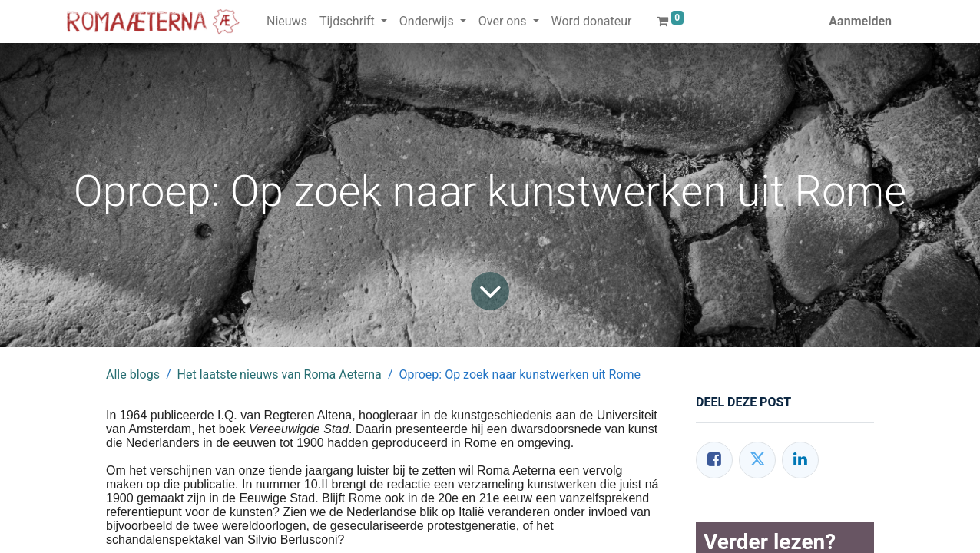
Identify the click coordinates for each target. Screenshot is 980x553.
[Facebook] (714, 460)
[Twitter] (757, 460)
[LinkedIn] (800, 460)
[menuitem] (287, 22)
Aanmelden (860, 21)
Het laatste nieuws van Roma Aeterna (280, 374)
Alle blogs (133, 374)
